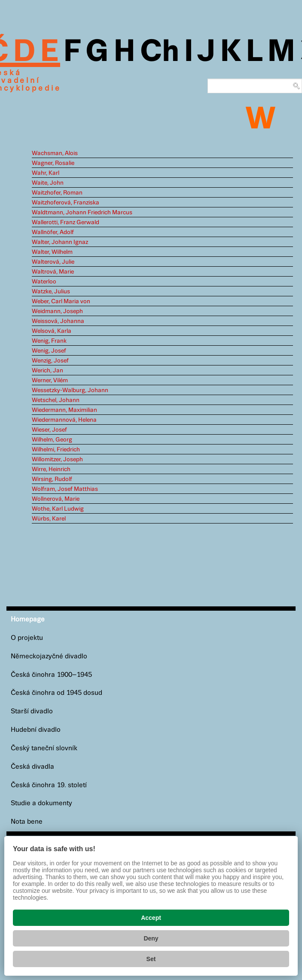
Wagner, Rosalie (53, 163)
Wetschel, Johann (56, 400)
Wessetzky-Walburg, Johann (70, 390)
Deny (151, 938)
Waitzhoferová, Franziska (66, 203)
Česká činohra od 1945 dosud (56, 693)
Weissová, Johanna (58, 321)
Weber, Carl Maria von (61, 301)
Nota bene (27, 822)
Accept (151, 918)
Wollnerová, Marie (56, 499)
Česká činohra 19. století (49, 785)
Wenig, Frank (49, 341)
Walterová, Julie (53, 262)
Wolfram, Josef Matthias (65, 489)
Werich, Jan (47, 371)
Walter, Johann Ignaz (60, 242)
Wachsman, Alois (55, 153)
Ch (160, 52)
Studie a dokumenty (41, 803)
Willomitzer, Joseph (57, 460)
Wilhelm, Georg (52, 440)
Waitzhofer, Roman (57, 193)
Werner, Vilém (50, 380)
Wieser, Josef (49, 430)
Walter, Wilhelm (52, 252)
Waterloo (44, 282)
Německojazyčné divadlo (49, 656)
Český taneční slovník (44, 748)
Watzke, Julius (51, 292)
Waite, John (48, 183)
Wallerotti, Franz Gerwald (66, 222)
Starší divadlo (32, 711)
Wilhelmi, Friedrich (56, 450)
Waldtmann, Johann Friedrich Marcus (82, 213)
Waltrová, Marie (53, 272)
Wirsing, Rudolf (52, 479)
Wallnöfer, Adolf (53, 232)
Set (151, 959)
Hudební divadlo (36, 730)
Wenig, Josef (49, 351)
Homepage (28, 619)
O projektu (27, 638)
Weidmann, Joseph (57, 311)
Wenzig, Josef (50, 361)
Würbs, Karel (49, 519)
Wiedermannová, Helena (64, 420)
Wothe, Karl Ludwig (58, 509)
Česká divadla (32, 767)
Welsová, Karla (52, 331)
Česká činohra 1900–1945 (51, 675)
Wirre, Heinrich (51, 469)
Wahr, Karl (46, 173)
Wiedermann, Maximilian (64, 410)
